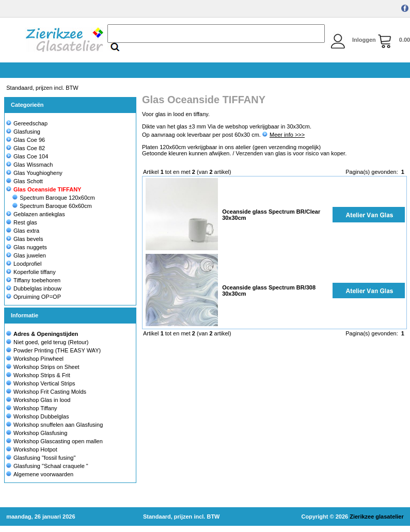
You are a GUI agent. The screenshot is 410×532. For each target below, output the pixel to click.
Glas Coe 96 (26, 140)
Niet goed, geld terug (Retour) (51, 342)
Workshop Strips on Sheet (46, 367)
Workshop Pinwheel (38, 359)
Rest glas (22, 222)
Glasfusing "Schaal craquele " (51, 466)
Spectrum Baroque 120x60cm (54, 198)
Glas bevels (25, 239)
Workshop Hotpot (35, 449)
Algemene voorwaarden (43, 474)
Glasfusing (23, 132)
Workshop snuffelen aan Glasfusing (58, 425)
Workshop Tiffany (35, 408)
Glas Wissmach (29, 165)
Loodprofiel (24, 264)
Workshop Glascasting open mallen (58, 441)
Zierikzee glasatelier (377, 517)
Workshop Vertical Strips (44, 383)
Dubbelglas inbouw (34, 288)
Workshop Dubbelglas (41, 416)
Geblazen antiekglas (36, 214)
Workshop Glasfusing (40, 433)
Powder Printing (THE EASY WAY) (57, 350)
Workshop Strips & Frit (42, 375)
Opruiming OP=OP (34, 297)
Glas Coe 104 (27, 156)
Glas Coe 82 (26, 148)
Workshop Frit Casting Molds (50, 392)
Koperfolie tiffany (31, 272)
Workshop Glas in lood (42, 400)
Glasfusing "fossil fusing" (44, 458)
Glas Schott (25, 181)
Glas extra (23, 231)
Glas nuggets (27, 247)
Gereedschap (27, 123)
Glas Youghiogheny (34, 173)
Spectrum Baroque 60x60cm (52, 206)
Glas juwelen (26, 255)
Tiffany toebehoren (33, 280)
